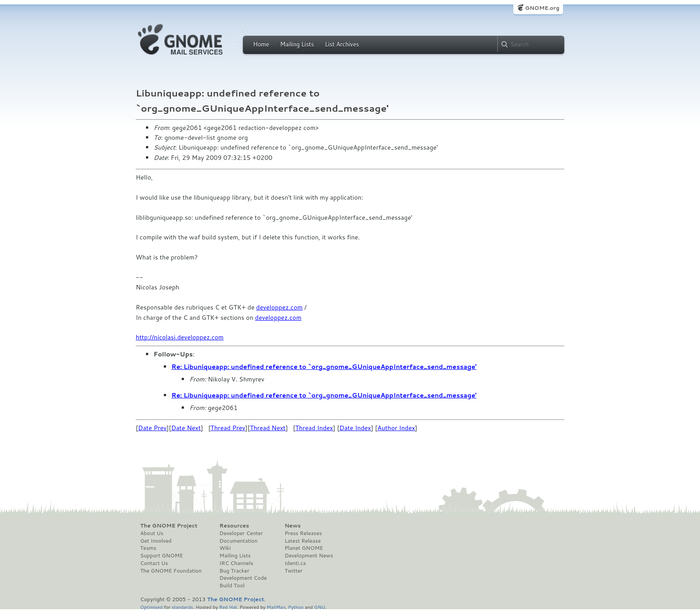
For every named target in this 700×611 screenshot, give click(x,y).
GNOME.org (542, 8)
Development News (309, 556)
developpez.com (279, 307)
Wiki (225, 548)
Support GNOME (162, 556)
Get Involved (156, 541)
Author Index (396, 428)
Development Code (243, 578)
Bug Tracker (235, 571)
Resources (234, 526)
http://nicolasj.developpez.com (180, 337)
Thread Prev (228, 428)
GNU (320, 607)
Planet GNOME (304, 548)
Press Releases (303, 533)
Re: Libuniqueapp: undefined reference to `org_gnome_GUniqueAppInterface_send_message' (324, 367)
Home (261, 44)
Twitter (293, 571)
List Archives (342, 44)
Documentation (239, 541)
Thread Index (315, 428)
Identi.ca (295, 563)
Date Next (186, 428)
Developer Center (241, 533)
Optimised (151, 607)
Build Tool (232, 586)
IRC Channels (237, 563)
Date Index (355, 428)
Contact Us (154, 563)
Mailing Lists (297, 44)
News (292, 526)
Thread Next (268, 428)
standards (182, 607)
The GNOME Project (169, 526)
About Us (152, 533)
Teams (148, 548)
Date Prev (152, 428)
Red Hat (228, 607)
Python (296, 607)
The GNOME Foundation (171, 571)
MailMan (276, 607)
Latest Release (302, 541)
